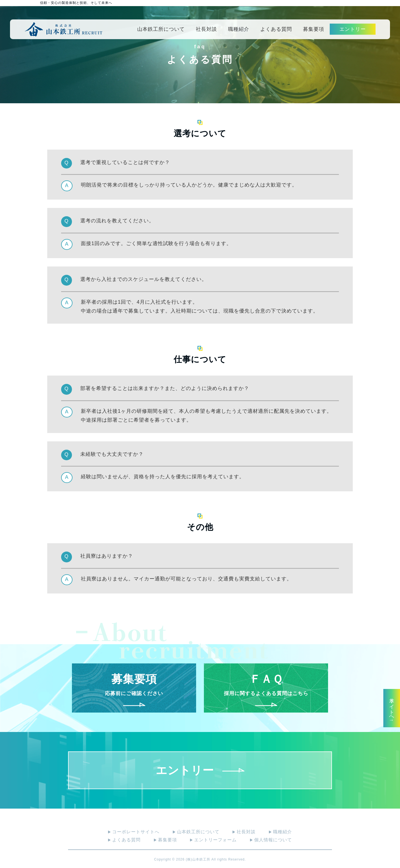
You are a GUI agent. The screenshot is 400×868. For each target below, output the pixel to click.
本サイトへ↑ (392, 708)
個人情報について (271, 840)
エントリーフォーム (213, 840)
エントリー (353, 29)
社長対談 (206, 29)
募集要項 (314, 29)
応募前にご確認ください (134, 688)
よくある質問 (276, 29)
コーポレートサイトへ (134, 832)
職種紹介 (239, 29)
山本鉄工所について (161, 29)
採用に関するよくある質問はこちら (266, 688)
